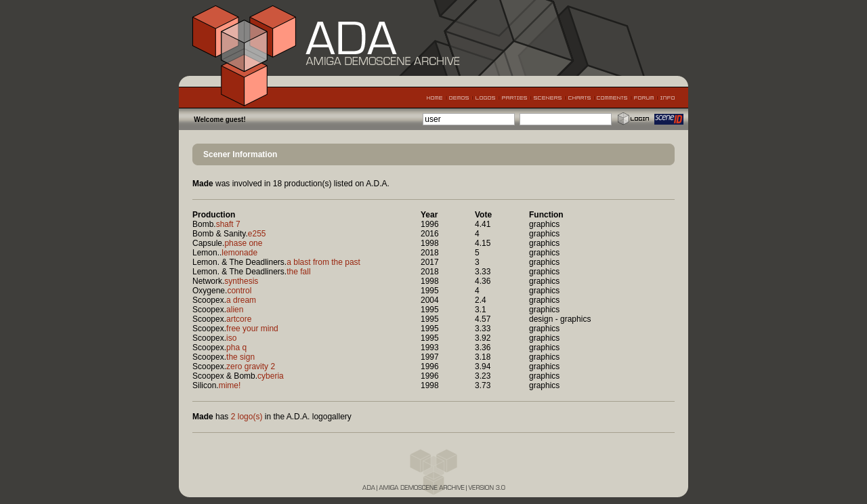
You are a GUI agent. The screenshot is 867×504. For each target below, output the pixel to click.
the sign (240, 357)
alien (235, 310)
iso (231, 338)
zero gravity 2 (251, 366)
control (239, 291)
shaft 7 (228, 224)
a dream (241, 300)
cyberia (271, 376)
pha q (236, 348)
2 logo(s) (247, 417)
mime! (230, 385)
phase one (243, 243)
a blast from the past (323, 262)
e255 (257, 234)
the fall (298, 272)
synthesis (241, 281)
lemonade (239, 253)
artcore (239, 319)
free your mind (252, 329)
